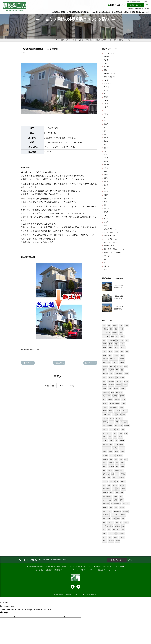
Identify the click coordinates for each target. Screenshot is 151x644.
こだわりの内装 (119, 444)
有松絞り (105, 407)
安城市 (106, 144)
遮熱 (109, 530)
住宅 (104, 530)
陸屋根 (105, 437)
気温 (104, 381)
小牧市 (106, 175)
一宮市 (37, 350)
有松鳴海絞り (114, 407)
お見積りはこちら (136, 5)
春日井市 (107, 165)
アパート (107, 87)
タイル (112, 422)
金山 (114, 489)
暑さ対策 (115, 485)
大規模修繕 (111, 381)
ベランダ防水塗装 (108, 426)
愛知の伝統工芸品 (115, 403)
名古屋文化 (119, 392)
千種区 (106, 100)
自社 (111, 374)
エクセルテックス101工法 (118, 515)
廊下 (126, 459)
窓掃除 (115, 496)
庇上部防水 (106, 515)
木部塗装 (110, 470)
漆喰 (105, 259)
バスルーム (126, 504)
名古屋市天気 (121, 377)
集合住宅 (107, 60)
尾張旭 (112, 418)
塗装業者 (117, 526)
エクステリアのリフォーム (112, 232)
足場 (110, 355)
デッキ (105, 537)
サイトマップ (112, 570)
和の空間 (111, 467)
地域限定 (123, 389)
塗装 (109, 325)
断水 (114, 478)
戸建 (22, 350)
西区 (105, 117)
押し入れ (112, 481)
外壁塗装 (26, 350)
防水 (121, 325)
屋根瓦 (112, 441)
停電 (109, 478)
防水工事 (111, 370)
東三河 (105, 355)
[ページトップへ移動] (130, 560)
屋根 (111, 329)
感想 (110, 537)
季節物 (120, 433)
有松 (110, 389)
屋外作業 (123, 481)
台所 (117, 422)
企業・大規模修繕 (109, 77)
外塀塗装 (127, 426)
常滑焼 (111, 411)
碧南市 (106, 226)
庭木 (121, 496)
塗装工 (105, 377)
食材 (115, 433)
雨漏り (105, 370)
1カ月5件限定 (118, 374)
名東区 (106, 138)
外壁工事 (105, 418)
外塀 (105, 269)
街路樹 (124, 489)
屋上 (116, 329)
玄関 (116, 459)
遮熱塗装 (122, 363)
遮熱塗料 (105, 366)
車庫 (105, 263)
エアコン (124, 411)
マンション (107, 84)
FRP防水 (122, 507)
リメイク (112, 455)
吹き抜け (115, 448)
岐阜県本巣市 (120, 493)
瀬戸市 (106, 178)
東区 (105, 121)
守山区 (106, 141)
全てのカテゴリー (109, 53)
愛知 (122, 351)
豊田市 (106, 205)
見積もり (115, 363)
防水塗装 (32, 350)
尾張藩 (121, 407)
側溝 (117, 467)
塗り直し (120, 366)
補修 (112, 337)
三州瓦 (120, 437)
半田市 (106, 219)
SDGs (124, 400)
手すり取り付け (119, 470)
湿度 (123, 526)
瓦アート (105, 441)
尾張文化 (122, 396)
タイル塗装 (124, 422)
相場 (122, 370)
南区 (105, 134)
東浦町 (106, 222)
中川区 (106, 107)
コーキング (120, 340)
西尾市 (106, 212)
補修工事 (111, 541)
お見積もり (111, 522)
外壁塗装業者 (106, 363)
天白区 (106, 104)
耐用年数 (112, 366)
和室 (109, 485)
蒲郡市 (106, 171)
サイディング (106, 333)
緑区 (105, 128)
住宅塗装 (126, 522)
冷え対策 (105, 459)
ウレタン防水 (121, 533)
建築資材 (122, 441)
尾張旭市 (107, 161)
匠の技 (105, 452)
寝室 (118, 429)
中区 (105, 111)
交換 (124, 415)
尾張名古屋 (106, 504)
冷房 (126, 433)
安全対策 (105, 481)
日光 (118, 530)
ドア (116, 507)
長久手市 (107, 209)
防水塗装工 (112, 377)
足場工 (126, 374)
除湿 (104, 485)
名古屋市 (107, 80)
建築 (112, 392)
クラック (122, 537)
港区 (105, 131)
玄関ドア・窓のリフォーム (112, 253)
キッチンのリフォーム (111, 242)
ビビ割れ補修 (111, 340)
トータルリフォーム (110, 236)
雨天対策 (112, 429)
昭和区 (106, 97)
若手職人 (105, 403)
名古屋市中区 (106, 489)
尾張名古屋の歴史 (116, 504)
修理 (111, 507)
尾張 (127, 351)
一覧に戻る (59, 363)
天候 (123, 429)
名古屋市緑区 (106, 396)
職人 (104, 400)
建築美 (117, 452)
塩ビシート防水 (107, 511)
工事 (126, 366)
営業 (123, 519)
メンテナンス (121, 478)
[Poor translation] (5, 613)
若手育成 (110, 400)
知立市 (106, 188)
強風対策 (117, 400)
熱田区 (106, 90)
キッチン (122, 448)
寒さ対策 (116, 389)
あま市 (106, 148)
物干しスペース (107, 433)
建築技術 (115, 396)
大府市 (106, 158)
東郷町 (106, 195)
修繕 (118, 519)
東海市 (106, 192)
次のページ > (90, 363)
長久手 (117, 348)
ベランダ (107, 256)
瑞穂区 (106, 124)
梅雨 (104, 522)
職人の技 (105, 455)
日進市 (106, 215)
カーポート (119, 418)
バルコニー (112, 533)
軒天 (110, 437)
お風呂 (123, 452)
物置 (112, 474)
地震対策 (111, 463)
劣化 (123, 530)
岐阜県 (112, 493)
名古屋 (126, 325)
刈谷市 (106, 168)
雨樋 (118, 489)
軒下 (117, 474)
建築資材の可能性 (108, 444)
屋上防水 (125, 511)
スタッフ (116, 355)
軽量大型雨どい (109, 246)
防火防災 (123, 474)
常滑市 (106, 199)
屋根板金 (105, 507)
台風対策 (105, 493)
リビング (117, 411)
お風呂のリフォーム (110, 229)
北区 (105, 94)
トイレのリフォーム (110, 239)
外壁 (104, 325)
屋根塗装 (122, 359)
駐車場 (123, 463)
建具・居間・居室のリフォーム (114, 249)
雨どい (119, 415)
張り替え (105, 422)
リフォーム (106, 337)
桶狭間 (121, 500)
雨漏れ (105, 541)
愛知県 (123, 355)
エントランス (106, 448)
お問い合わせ (114, 359)
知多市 (106, 185)
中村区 (106, 114)
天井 (117, 463)
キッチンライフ (107, 500)
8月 (117, 522)
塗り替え (115, 333)
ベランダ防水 (106, 519)
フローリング (106, 415)
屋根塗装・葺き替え (110, 74)
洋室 (121, 459)
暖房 (111, 459)
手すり (123, 467)
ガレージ (107, 266)
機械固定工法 (117, 511)
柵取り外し (106, 474)
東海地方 (120, 455)
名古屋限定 (106, 392)
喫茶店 (115, 500)
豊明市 (106, 202)
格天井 (105, 463)
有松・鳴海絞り (107, 496)
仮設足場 (105, 374)
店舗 (105, 70)
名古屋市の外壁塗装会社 (65, 595)
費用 (117, 370)
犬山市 (106, 155)
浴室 (115, 437)
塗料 (114, 530)
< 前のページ (28, 363)
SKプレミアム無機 (108, 526)
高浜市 (106, 182)
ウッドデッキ (118, 426)
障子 (124, 485)
